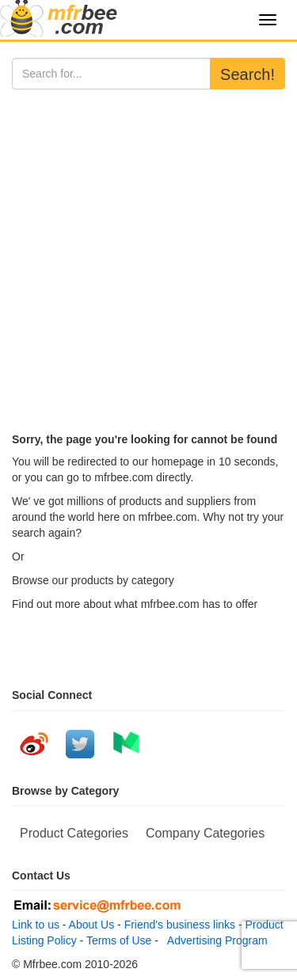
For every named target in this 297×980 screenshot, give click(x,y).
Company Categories (205, 833)
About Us (92, 925)
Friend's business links (180, 925)
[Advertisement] (148, 246)
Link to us (36, 925)
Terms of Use (119, 940)
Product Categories (74, 833)
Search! (247, 74)
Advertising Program (215, 940)
